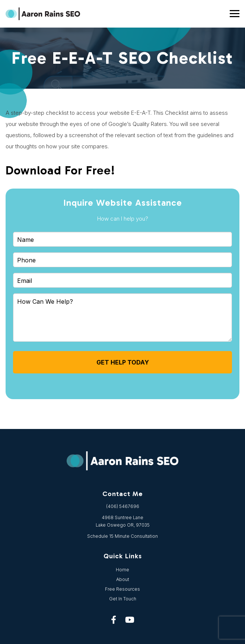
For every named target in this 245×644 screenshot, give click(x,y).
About (123, 579)
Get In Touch (123, 599)
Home (122, 570)
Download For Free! (60, 170)
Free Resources (122, 589)
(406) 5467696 (123, 506)
